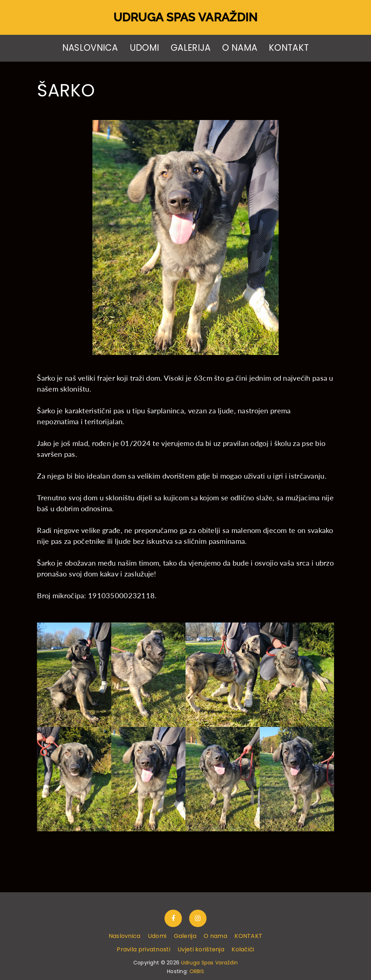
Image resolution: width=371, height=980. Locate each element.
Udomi (144, 48)
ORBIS (197, 971)
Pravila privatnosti (143, 949)
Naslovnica (90, 48)
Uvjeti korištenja (201, 949)
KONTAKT (289, 48)
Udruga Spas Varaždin (186, 17)
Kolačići (243, 949)
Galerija (191, 48)
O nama (240, 48)
